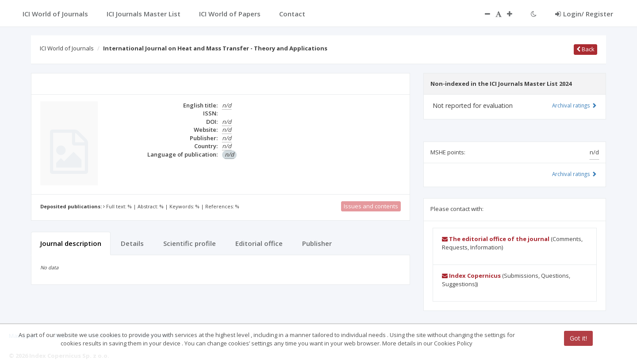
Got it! (578, 338)
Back (585, 49)
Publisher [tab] (317, 243)
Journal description (71, 243)
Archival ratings (574, 105)
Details (132, 243)
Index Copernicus (471, 276)
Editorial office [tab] (259, 243)
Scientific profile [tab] (190, 243)
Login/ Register (584, 14)
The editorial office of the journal (496, 239)
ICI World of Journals (67, 48)
